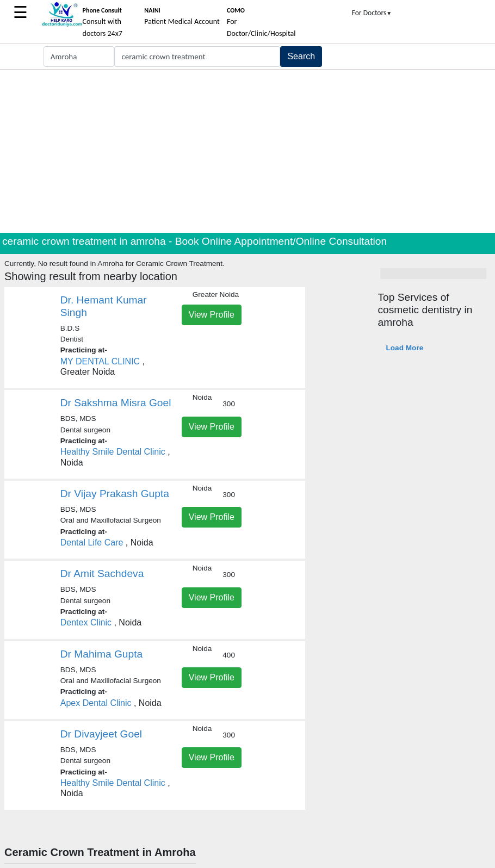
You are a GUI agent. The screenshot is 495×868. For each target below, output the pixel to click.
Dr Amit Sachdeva (102, 573)
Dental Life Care (92, 542)
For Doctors (372, 13)
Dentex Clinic (86, 622)
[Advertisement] (247, 151)
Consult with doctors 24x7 (103, 22)
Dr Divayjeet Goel (101, 734)
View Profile (212, 315)
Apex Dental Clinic (96, 703)
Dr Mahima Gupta (101, 654)
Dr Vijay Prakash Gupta (115, 494)
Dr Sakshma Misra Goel (116, 403)
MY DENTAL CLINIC (101, 361)
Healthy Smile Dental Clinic (113, 452)
